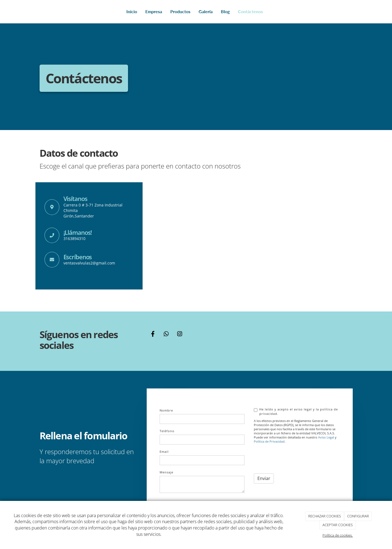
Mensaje (166, 472)
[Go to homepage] (38, 12)
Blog (225, 11)
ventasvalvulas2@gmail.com (89, 263)
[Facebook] (153, 334)
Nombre (166, 410)
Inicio (132, 11)
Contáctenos (250, 11)
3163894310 (74, 238)
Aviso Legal (326, 437)
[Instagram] (180, 334)
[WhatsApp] (166, 334)
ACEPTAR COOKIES (338, 525)
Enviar (264, 478)
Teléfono (167, 431)
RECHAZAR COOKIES (325, 516)
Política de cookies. (338, 535)
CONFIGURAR (358, 516)
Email (164, 452)
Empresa (154, 11)
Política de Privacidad (269, 442)
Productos (180, 11)
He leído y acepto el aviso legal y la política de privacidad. (296, 411)
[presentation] (296, 459)
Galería (206, 11)
